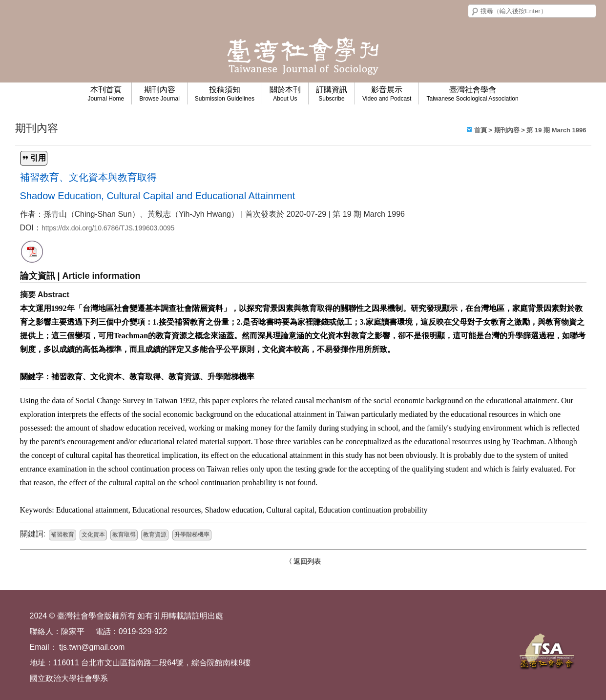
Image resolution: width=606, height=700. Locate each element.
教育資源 (155, 535)
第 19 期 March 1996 (556, 130)
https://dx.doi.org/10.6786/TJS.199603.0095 (108, 228)
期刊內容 (159, 94)
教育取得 (124, 535)
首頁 (481, 130)
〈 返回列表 (303, 561)
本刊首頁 (106, 94)
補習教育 (63, 535)
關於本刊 (285, 94)
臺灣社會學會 (472, 94)
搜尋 (475, 12)
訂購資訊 (332, 94)
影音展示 (387, 94)
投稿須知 (225, 94)
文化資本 (93, 535)
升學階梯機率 (192, 535)
